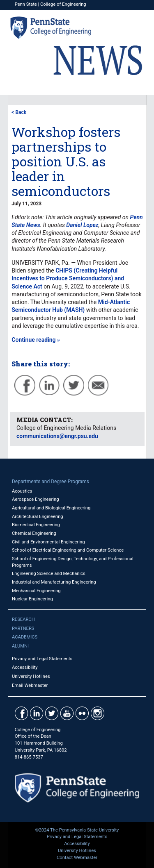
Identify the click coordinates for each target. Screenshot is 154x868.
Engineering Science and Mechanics (49, 574)
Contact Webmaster (77, 858)
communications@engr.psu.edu (57, 436)
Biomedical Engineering (36, 525)
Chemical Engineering (34, 533)
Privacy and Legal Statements (42, 659)
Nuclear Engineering (32, 599)
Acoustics (22, 491)
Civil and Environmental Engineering (48, 542)
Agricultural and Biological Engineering (51, 508)
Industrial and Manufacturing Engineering (54, 582)
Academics (25, 637)
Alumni (20, 646)
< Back (19, 112)
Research (23, 619)
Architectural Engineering (38, 517)
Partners (23, 628)
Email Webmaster (30, 685)
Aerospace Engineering (36, 499)
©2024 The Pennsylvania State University (77, 830)
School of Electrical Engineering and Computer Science (68, 550)
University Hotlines (31, 676)
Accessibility (25, 667)
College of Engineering (63, 4)
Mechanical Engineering (36, 591)
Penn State (26, 4)
